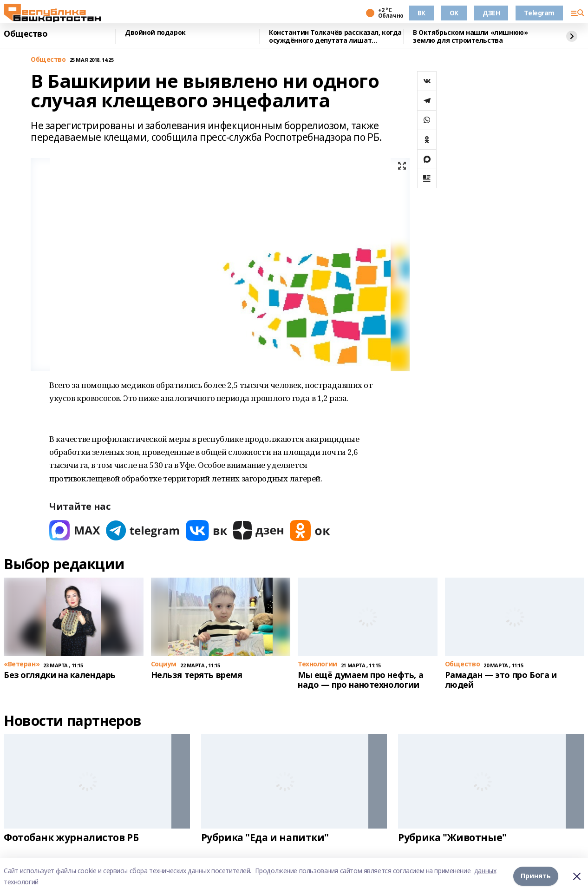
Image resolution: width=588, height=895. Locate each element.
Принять (536, 876)
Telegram (539, 13)
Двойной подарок (155, 33)
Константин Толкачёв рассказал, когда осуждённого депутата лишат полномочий (335, 36)
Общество (26, 34)
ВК (421, 13)
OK (454, 13)
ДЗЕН (491, 13)
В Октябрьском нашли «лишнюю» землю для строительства (470, 36)
